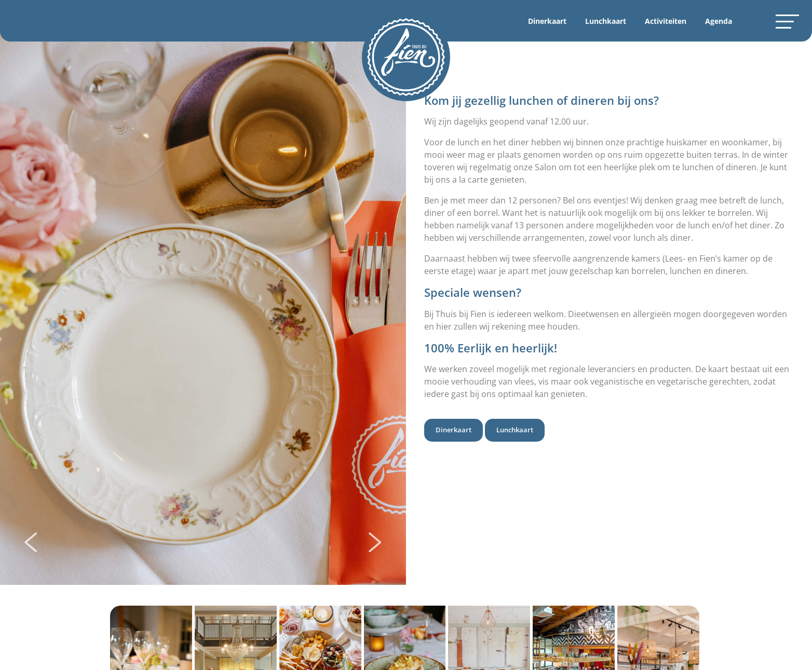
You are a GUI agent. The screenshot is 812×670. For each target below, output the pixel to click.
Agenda (719, 21)
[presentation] (31, 543)
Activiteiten (666, 21)
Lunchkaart (606, 21)
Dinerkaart (547, 21)
